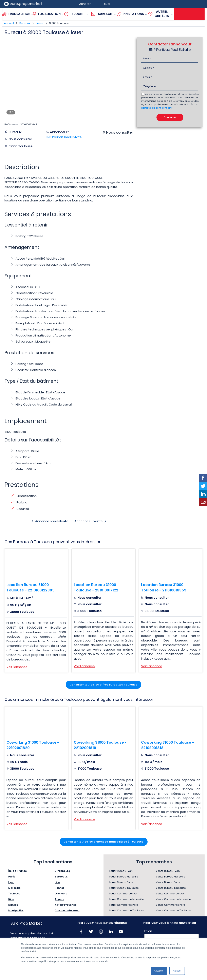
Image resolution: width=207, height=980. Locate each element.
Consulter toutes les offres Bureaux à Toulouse (103, 685)
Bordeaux (61, 877)
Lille (57, 882)
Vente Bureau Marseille (171, 877)
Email (148, 931)
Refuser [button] (177, 971)
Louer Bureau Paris (121, 882)
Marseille (14, 888)
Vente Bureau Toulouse (171, 888)
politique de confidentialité (157, 108)
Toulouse (14, 894)
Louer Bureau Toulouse (124, 888)
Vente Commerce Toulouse (174, 910)
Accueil (9, 23)
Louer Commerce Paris (124, 905)
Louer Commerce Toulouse (127, 910)
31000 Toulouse (59, 23)
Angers (59, 899)
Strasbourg (62, 871)
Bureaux (25, 23)
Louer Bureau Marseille (124, 877)
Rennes (60, 888)
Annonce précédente (52, 521)
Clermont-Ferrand (67, 910)
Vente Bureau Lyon (168, 871)
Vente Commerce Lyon (171, 894)
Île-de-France (17, 871)
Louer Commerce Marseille (127, 899)
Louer (40, 23)
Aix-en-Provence (66, 905)
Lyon (11, 882)
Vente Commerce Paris (171, 905)
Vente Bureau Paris (168, 882)
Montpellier (16, 910)
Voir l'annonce (17, 667)
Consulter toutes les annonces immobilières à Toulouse (104, 842)
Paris (12, 877)
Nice (11, 899)
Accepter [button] (159, 971)
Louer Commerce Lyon (124, 894)
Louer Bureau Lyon (121, 871)
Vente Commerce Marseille (173, 899)
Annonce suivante (89, 521)
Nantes (13, 905)
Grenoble (61, 894)
